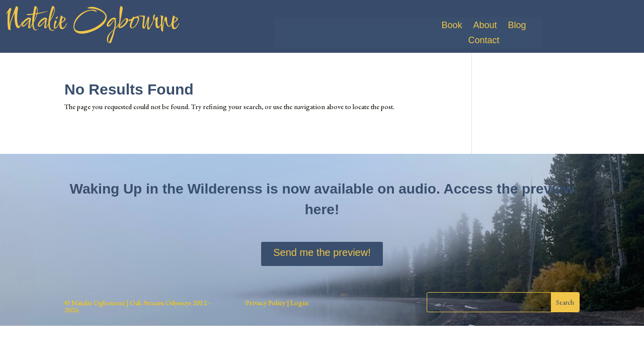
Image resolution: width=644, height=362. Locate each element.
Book (452, 26)
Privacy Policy (265, 303)
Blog (517, 26)
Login (299, 303)
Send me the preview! (322, 252)
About (485, 26)
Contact (484, 41)
